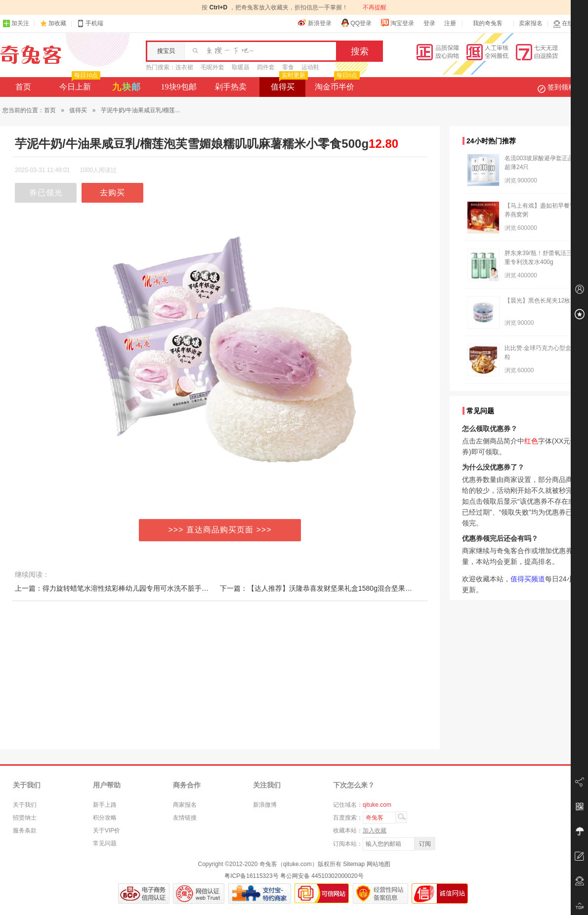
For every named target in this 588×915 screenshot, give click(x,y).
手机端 (90, 23)
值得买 (288, 84)
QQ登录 (356, 23)
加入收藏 (375, 830)
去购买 (112, 193)
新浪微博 (265, 805)
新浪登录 (315, 23)
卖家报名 (531, 23)
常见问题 (105, 843)
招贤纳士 (25, 818)
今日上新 (79, 84)
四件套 (266, 67)
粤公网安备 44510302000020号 (322, 876)
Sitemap (354, 864)
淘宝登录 (397, 23)
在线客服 (569, 23)
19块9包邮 (179, 87)
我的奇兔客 (488, 23)
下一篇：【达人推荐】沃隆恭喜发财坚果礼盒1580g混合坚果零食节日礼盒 (333, 588)
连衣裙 (184, 67)
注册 (450, 23)
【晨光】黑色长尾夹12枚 (537, 301)
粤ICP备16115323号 (251, 876)
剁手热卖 (231, 87)
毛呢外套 (212, 67)
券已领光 (46, 193)
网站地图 (378, 864)
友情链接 (185, 818)
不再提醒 (375, 7)
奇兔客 (31, 55)
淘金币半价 (336, 84)
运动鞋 (310, 67)
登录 (429, 23)
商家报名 (185, 805)
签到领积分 (561, 87)
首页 (23, 87)
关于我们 (25, 805)
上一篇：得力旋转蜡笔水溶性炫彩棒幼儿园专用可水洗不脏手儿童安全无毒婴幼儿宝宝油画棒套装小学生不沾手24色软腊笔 (202, 588)
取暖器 (241, 67)
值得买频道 (528, 579)
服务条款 (25, 830)
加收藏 (57, 23)
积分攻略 (105, 818)
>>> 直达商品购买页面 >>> (220, 530)
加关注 (16, 23)
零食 (288, 67)
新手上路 (105, 805)
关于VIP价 (106, 830)
